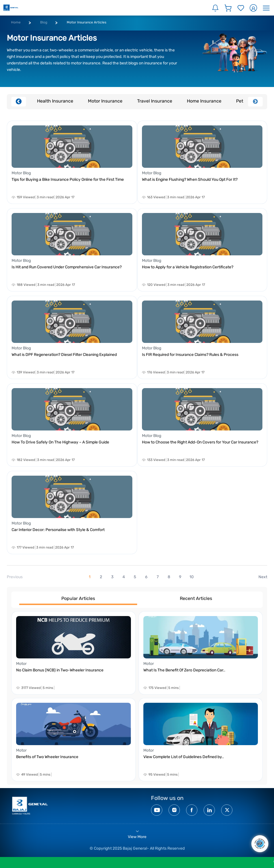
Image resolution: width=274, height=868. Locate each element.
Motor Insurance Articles (87, 22)
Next (255, 102)
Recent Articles (196, 598)
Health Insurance (55, 101)
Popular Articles (78, 598)
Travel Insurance (155, 101)
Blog (44, 22)
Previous (19, 102)
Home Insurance (204, 101)
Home (16, 22)
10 (192, 577)
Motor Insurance (105, 101)
